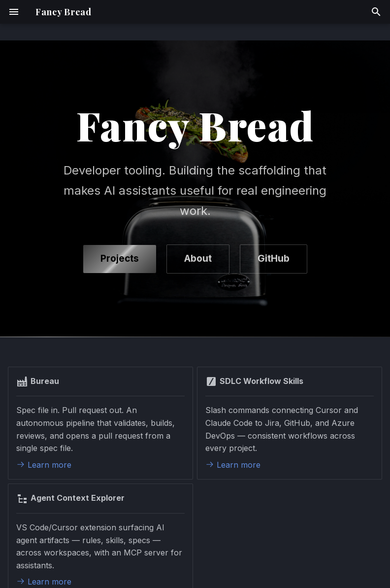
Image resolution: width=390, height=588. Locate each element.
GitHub (274, 259)
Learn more (44, 465)
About (198, 259)
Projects (120, 259)
